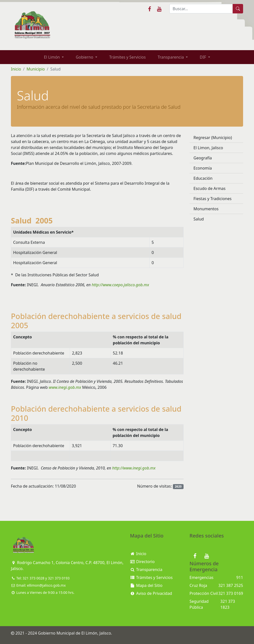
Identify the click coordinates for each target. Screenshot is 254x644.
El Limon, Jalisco (208, 148)
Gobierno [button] (85, 57)
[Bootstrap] (23, 545)
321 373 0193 (59, 578)
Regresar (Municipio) (213, 138)
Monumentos (206, 209)
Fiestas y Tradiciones (212, 199)
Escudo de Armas (209, 188)
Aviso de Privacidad (151, 593)
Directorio (142, 562)
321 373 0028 (33, 578)
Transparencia (146, 570)
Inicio (16, 69)
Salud (199, 219)
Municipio (36, 69)
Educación (203, 178)
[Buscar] (201, 9)
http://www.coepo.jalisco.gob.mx (121, 285)
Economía (203, 168)
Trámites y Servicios (127, 57)
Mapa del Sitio (146, 585)
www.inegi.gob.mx (65, 387)
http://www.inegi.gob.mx (135, 468)
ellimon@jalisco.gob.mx (46, 585)
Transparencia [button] (171, 57)
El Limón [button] (52, 57)
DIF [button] (203, 57)
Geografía (203, 158)
